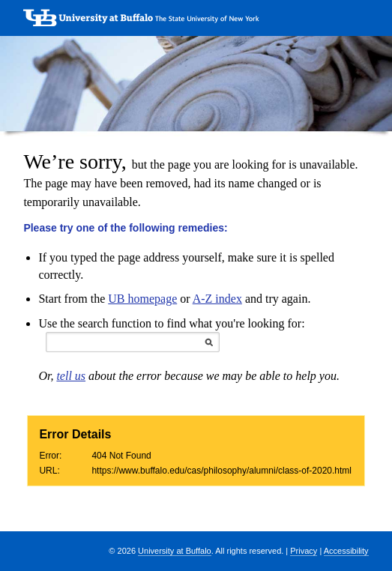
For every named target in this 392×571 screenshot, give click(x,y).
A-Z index (217, 299)
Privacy (304, 551)
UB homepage (142, 299)
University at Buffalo (175, 551)
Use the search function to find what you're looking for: (171, 323)
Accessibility (346, 551)
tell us (71, 376)
